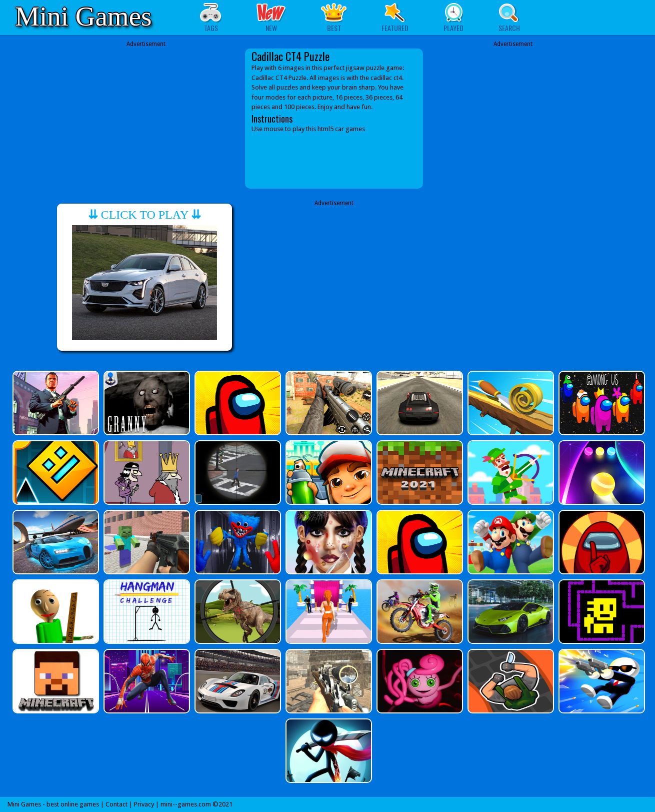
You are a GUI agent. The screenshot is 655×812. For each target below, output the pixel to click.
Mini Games (83, 16)
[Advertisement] (146, 111)
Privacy (144, 804)
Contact (116, 804)
